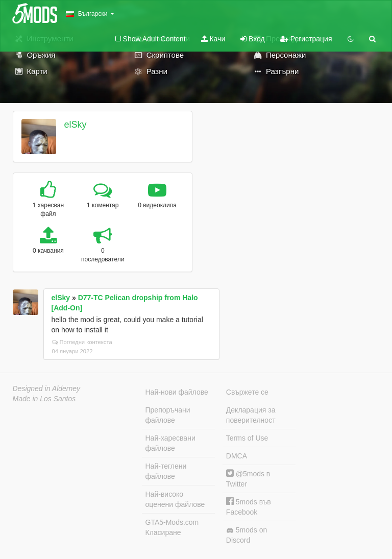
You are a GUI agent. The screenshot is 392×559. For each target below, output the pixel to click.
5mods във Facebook (249, 507)
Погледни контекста (82, 342)
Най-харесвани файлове (170, 443)
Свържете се (247, 392)
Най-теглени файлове (166, 471)
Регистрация (306, 39)
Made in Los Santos (44, 399)
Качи (213, 39)
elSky (75, 125)
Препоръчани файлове (168, 415)
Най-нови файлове (177, 392)
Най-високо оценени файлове (175, 499)
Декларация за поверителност (251, 415)
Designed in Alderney (47, 388)
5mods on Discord (247, 535)
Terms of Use (247, 438)
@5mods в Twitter (248, 479)
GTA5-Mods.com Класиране (172, 527)
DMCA (237, 456)
